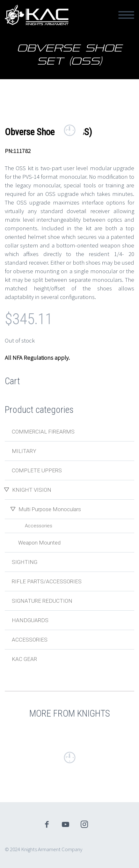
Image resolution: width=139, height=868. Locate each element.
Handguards (30, 620)
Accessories (39, 526)
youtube (66, 824)
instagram (84, 824)
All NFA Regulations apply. (37, 358)
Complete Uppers (37, 470)
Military (24, 451)
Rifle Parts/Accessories (47, 581)
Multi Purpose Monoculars (50, 509)
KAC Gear (24, 659)
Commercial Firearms (43, 432)
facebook (47, 824)
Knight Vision (32, 490)
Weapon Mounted (39, 543)
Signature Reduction (42, 601)
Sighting (25, 562)
